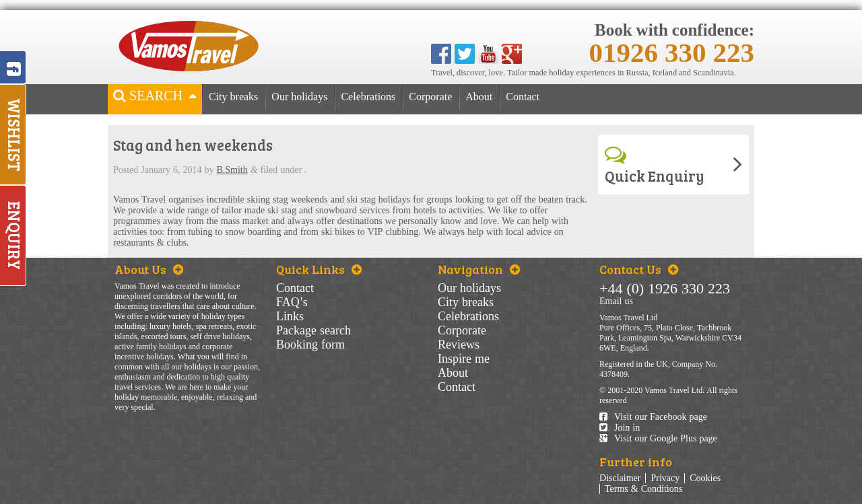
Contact (523, 97)
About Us (149, 269)
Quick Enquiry (655, 165)
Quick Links (319, 269)
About (479, 97)
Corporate (430, 97)
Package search (313, 330)
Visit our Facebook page (653, 417)
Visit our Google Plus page (658, 438)
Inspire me (464, 359)
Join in (620, 428)
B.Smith (232, 170)
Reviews (459, 345)
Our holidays (299, 97)
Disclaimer (620, 478)
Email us (616, 301)
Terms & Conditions (643, 489)
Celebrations (368, 97)
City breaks (233, 97)
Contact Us (639, 269)
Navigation (479, 269)
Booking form (310, 345)
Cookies (705, 478)
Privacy (665, 478)
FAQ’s (292, 302)
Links (290, 316)
